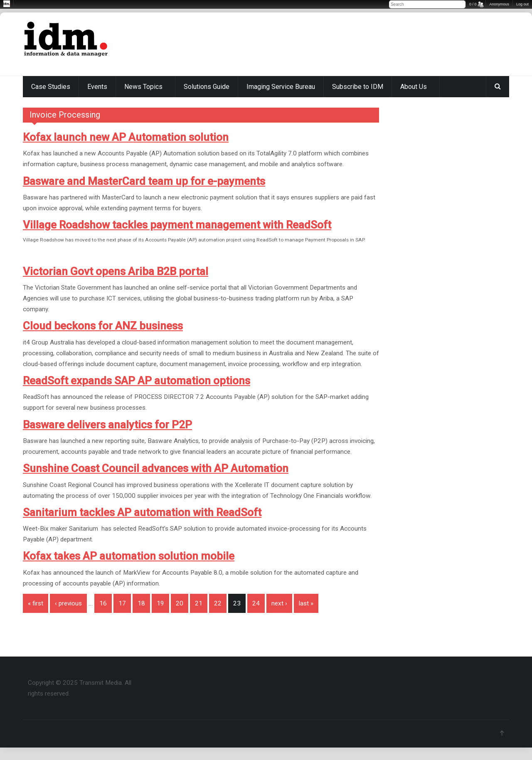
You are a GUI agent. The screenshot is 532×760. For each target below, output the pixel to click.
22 (218, 603)
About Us (414, 87)
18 (141, 603)
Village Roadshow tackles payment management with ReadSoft (177, 225)
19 (160, 603)
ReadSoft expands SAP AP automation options (137, 381)
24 (256, 603)
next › (279, 603)
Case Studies (51, 87)
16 (103, 603)
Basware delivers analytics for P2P (107, 425)
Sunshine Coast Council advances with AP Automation (156, 468)
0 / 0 (473, 4)
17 (122, 603)
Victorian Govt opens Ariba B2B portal (116, 271)
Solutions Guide (207, 87)
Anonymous (499, 4)
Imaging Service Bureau (281, 87)
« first (36, 603)
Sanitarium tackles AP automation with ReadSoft (142, 512)
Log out (522, 4)
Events (97, 87)
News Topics (143, 87)
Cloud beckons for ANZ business (103, 326)
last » (306, 603)
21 (199, 603)
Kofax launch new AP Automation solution (126, 137)
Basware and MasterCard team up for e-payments (144, 181)
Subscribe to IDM (358, 87)
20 (180, 603)
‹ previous (68, 603)
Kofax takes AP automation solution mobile (129, 556)
